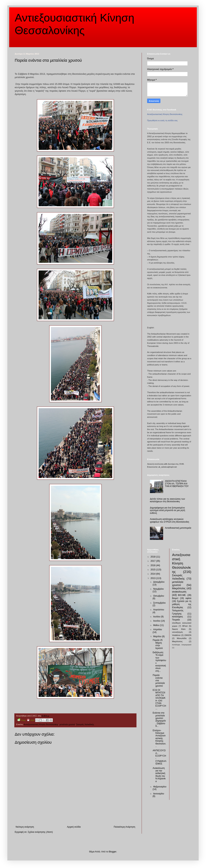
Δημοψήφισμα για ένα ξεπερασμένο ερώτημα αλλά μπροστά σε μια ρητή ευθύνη (167, 510)
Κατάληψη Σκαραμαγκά (182, 645)
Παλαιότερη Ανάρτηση (124, 827)
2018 (153, 557)
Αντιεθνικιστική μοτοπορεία (178, 528)
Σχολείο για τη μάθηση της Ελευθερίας (182, 604)
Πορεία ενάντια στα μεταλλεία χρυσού (159, 681)
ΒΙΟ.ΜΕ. (182, 595)
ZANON (188, 635)
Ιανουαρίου (159, 794)
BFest (185, 626)
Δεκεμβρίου (159, 582)
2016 (153, 565)
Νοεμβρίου (158, 589)
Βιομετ (175, 598)
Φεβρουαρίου (160, 787)
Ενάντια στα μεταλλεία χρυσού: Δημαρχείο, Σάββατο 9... (159, 719)
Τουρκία (176, 620)
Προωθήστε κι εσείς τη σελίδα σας (162, 120)
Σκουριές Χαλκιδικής (85, 724)
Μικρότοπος (177, 641)
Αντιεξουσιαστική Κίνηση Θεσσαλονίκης (41, 724)
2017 (153, 561)
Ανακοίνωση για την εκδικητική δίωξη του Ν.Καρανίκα (159, 775)
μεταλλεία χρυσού (67, 724)
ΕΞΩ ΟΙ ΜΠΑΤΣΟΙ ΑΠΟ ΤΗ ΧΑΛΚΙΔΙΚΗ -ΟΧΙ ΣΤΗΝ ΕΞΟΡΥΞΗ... (159, 699)
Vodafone (176, 635)
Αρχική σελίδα (74, 827)
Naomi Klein (179, 629)
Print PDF (26, 720)
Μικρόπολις (179, 588)
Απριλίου (158, 629)
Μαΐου (157, 625)
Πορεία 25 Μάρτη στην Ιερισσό (158, 644)
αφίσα (188, 598)
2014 (153, 574)
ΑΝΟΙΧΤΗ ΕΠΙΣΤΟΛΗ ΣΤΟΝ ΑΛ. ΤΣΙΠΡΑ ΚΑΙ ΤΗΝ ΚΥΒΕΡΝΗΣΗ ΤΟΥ (177, 484)
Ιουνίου (157, 621)
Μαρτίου (158, 636)
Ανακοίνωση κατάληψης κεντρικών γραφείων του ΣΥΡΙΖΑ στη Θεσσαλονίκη (169, 520)
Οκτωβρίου (159, 596)
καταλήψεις (178, 617)
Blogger (112, 852)
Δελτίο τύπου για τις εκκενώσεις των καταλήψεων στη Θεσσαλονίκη (167, 500)
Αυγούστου (159, 610)
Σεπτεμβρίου (159, 603)
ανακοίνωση (179, 592)
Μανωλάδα (182, 638)
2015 (153, 570)
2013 (153, 578)
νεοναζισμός (178, 632)
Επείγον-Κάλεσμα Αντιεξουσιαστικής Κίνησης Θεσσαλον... (159, 738)
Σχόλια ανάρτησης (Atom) (40, 832)
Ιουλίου (157, 617)
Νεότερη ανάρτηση (25, 827)
